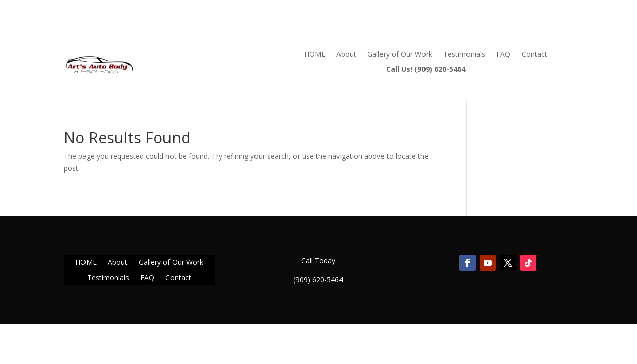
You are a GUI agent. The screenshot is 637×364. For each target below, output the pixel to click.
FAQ (503, 55)
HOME (315, 55)
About (346, 55)
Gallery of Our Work (400, 55)
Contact (535, 55)
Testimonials (464, 55)
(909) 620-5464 (318, 279)
